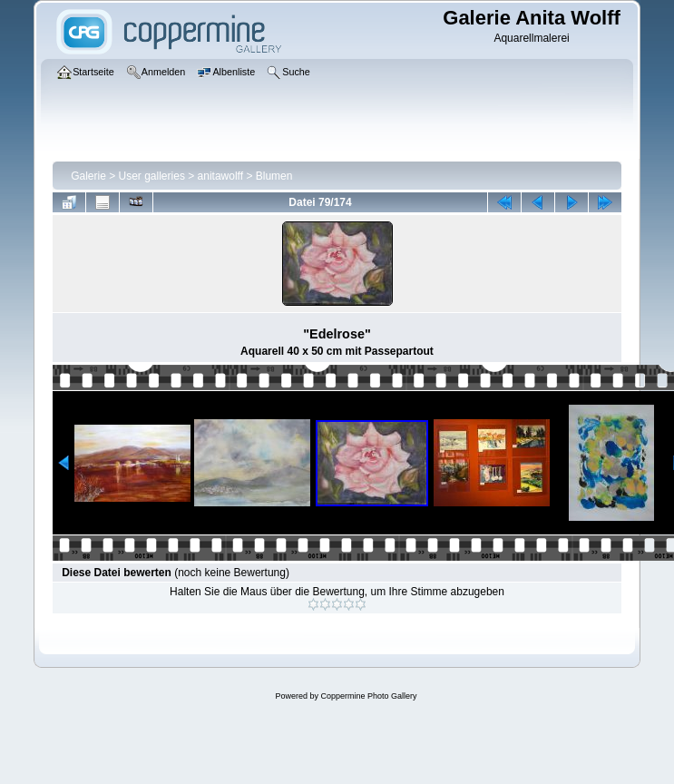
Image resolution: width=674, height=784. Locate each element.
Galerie (88, 176)
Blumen (274, 176)
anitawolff (220, 176)
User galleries (152, 176)
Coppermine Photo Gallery (368, 696)
